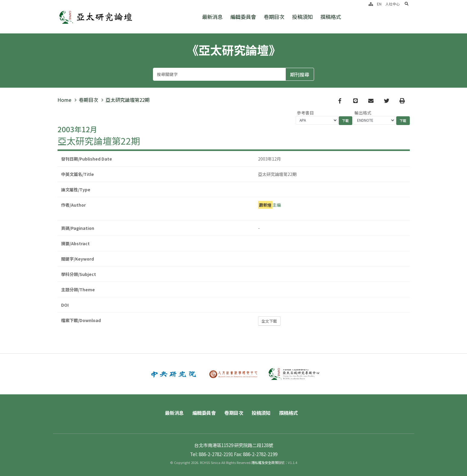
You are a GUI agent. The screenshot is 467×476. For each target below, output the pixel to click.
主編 (269, 205)
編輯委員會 (243, 17)
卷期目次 (274, 17)
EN (379, 4)
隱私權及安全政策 (265, 462)
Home (64, 100)
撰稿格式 (331, 17)
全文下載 (269, 321)
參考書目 (305, 113)
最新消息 (212, 17)
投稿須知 (302, 17)
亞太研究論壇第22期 (128, 100)
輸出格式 (363, 113)
